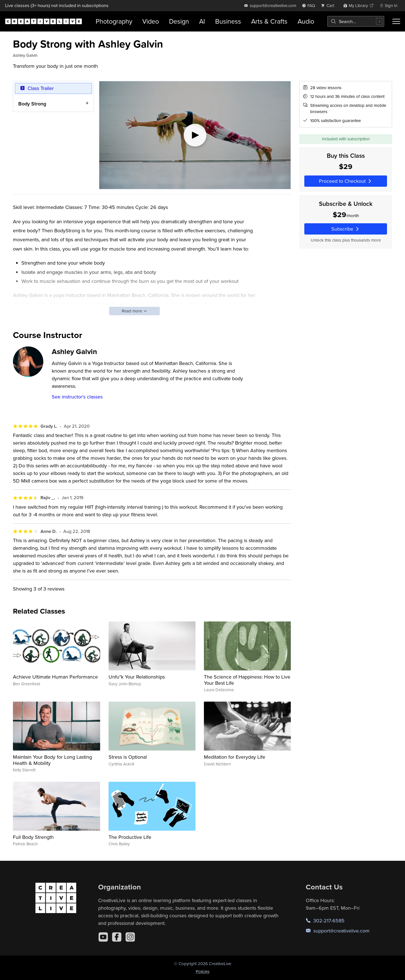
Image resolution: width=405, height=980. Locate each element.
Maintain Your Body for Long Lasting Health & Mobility (52, 760)
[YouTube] (103, 937)
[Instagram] (130, 937)
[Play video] (195, 135)
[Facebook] (117, 937)
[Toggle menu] (396, 21)
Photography (114, 21)
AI (202, 21)
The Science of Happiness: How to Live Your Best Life (247, 680)
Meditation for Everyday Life (235, 757)
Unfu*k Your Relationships (137, 677)
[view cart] (329, 5)
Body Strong (32, 103)
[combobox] (356, 21)
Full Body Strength (33, 837)
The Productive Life (130, 837)
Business (228, 21)
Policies (203, 971)
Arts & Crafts (269, 21)
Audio (306, 21)
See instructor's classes (77, 397)
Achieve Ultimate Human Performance (55, 677)
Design (179, 21)
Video (151, 21)
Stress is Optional (128, 757)
